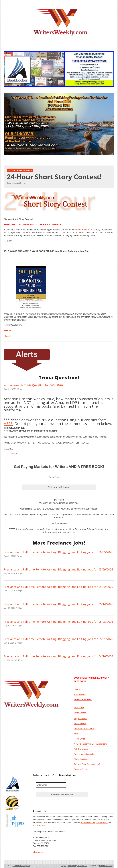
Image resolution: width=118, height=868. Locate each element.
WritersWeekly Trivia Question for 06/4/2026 (33, 385)
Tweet (8, 336)
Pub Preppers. (39, 825)
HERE (8, 423)
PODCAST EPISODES (84, 729)
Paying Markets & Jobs (84, 754)
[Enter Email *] (59, 477)
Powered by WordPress (77, 866)
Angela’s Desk (80, 719)
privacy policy (39, 852)
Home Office (80, 739)
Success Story (80, 769)
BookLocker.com (88, 822)
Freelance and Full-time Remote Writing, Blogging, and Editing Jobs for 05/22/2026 (58, 587)
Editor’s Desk (80, 724)
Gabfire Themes (106, 866)
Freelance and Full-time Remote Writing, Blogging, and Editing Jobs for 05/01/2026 (58, 639)
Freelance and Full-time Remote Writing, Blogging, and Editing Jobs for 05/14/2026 (58, 604)
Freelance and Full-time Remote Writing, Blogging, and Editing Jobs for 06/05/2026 (58, 552)
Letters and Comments (20, 170)
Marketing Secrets (82, 759)
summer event (82, 230)
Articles (77, 734)
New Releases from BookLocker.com (90, 744)
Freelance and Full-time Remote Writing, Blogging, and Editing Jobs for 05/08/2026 (58, 622)
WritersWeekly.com (21, 866)
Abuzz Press (102, 822)
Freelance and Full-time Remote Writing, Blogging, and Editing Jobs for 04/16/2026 (58, 656)
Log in (63, 866)
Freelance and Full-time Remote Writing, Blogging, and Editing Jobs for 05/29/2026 (58, 569)
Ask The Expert (81, 749)
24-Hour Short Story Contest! (87, 764)
